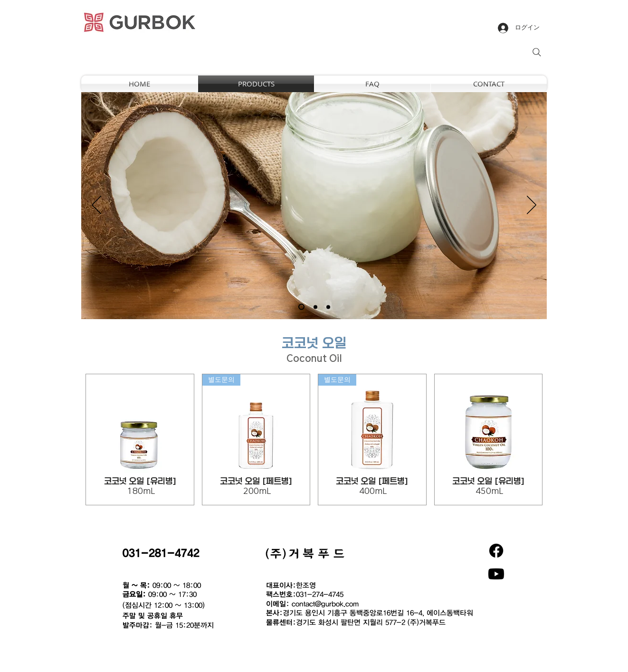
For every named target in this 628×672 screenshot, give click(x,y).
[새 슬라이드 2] (315, 307)
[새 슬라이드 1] (301, 307)
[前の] (96, 206)
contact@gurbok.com (325, 604)
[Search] (537, 52)
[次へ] (532, 206)
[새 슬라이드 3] (328, 307)
